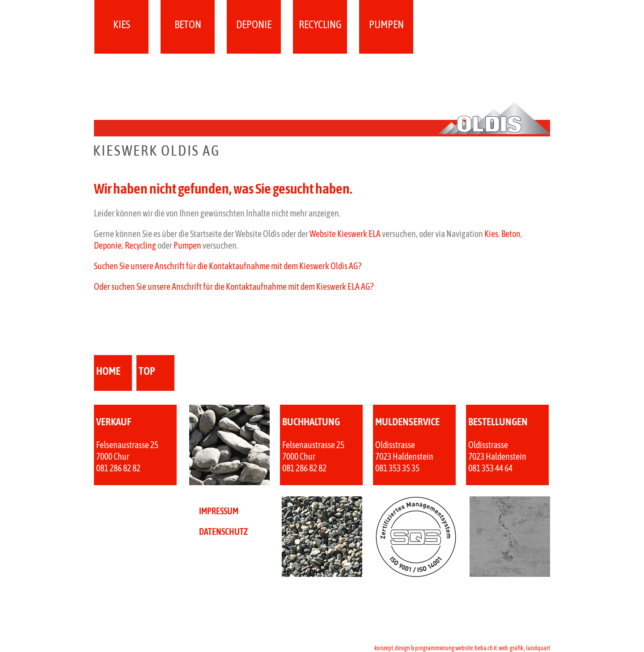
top (147, 371)
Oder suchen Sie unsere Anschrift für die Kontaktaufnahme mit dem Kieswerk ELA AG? (234, 286)
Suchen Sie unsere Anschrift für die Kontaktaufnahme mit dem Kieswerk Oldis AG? (228, 266)
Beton (188, 24)
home (108, 371)
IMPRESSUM (219, 511)
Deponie (254, 24)
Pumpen (386, 24)
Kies (122, 24)
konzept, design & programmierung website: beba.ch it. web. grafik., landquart (462, 648)
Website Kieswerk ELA (345, 234)
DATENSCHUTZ (223, 531)
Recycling (320, 24)
